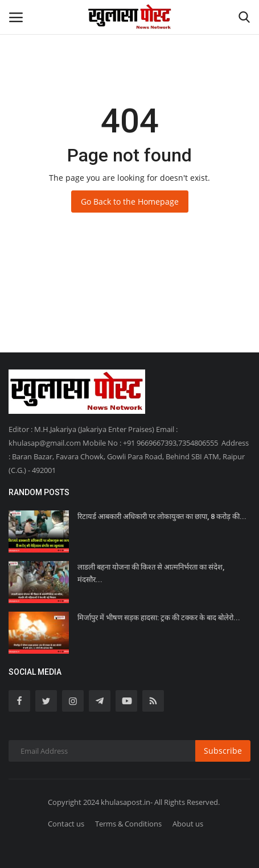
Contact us (66, 824)
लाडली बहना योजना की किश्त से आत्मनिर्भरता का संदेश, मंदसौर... (151, 573)
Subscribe (223, 751)
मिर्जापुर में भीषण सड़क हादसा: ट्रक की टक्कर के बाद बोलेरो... (159, 618)
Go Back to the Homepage (130, 202)
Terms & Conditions (128, 824)
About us (188, 824)
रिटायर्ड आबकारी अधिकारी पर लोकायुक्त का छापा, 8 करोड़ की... (162, 516)
